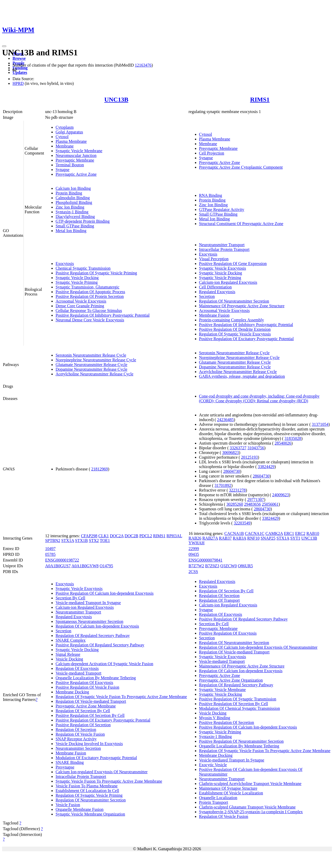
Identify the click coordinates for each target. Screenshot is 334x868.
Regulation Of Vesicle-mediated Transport (91, 701)
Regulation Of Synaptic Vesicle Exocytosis (235, 334)
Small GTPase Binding (75, 226)
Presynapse (65, 767)
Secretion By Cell (70, 598)
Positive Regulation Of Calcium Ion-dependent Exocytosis (105, 593)
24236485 (225, 420)
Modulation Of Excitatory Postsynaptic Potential (96, 758)
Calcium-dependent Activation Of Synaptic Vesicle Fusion (104, 664)
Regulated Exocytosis (217, 292)
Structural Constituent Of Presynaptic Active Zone (241, 224)
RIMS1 (260, 99)
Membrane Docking (72, 692)
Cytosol (62, 137)
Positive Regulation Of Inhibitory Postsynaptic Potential (103, 315)
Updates (20, 72)
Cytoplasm (65, 127)
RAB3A (240, 538)
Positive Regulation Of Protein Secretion (90, 296)
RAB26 (195, 538)
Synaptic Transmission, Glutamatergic (88, 287)
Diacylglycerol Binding (75, 217)
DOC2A (117, 536)
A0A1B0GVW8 (85, 566)
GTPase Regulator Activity (222, 209)
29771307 (255, 500)
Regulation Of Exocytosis (77, 668)
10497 (50, 549)
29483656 (252, 504)
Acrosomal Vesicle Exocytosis (81, 301)
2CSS (193, 572)
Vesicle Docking (69, 659)
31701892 (223, 485)
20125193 (249, 457)
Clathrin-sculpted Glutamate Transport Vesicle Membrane (247, 807)
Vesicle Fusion (68, 805)
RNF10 (254, 538)
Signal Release (68, 654)
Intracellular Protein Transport (224, 249)
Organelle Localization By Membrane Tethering (96, 678)
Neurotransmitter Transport (222, 245)
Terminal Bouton (70, 165)
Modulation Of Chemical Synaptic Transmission (240, 708)
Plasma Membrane (71, 141)
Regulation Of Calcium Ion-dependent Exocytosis (97, 626)
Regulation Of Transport (219, 600)
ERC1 (289, 533)
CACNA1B (234, 533)
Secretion (207, 296)
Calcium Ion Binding (73, 188)
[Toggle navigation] (4, 46)
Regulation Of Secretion (76, 730)
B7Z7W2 (196, 566)
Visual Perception (214, 259)
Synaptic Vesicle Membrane (79, 151)
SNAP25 (268, 538)
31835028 (293, 438)
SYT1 (295, 538)
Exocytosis (65, 264)
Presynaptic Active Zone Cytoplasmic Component (241, 167)
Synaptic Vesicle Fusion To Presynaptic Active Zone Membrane (109, 781)
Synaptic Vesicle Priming (77, 282)
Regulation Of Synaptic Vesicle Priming (89, 795)
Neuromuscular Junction (76, 155)
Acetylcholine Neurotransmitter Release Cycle (94, 374)
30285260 (235, 504)
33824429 (266, 467)
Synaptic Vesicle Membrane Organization (90, 814)
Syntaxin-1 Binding (72, 212)
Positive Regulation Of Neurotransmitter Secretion (241, 741)
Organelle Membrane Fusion (80, 809)
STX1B (82, 541)
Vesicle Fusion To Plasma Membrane (87, 786)
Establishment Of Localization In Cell (87, 791)
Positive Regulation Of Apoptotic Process (90, 292)
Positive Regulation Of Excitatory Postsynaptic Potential (246, 339)
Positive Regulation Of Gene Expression (233, 264)
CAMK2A (274, 533)
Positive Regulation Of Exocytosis (84, 683)
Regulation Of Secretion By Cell (83, 711)
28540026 (283, 443)
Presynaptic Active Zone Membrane (86, 706)
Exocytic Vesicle (213, 765)
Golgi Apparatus (69, 132)
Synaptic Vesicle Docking (77, 278)
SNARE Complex (71, 640)
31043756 (256, 448)
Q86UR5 (245, 566)
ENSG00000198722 (62, 560)
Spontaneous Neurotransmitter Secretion (90, 621)
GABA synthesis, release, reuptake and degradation (242, 376)
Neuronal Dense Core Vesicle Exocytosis (90, 320)
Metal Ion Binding (71, 231)
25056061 (270, 504)
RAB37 (225, 538)
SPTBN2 (53, 541)
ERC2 (300, 533)
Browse (19, 58)
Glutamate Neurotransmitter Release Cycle (91, 365)
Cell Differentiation (215, 287)
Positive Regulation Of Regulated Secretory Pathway (100, 645)
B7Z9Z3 (212, 566)
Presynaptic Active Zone (76, 174)
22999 (194, 549)
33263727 (238, 448)
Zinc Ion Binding (70, 207)
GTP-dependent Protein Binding (83, 221)
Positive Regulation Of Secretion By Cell (90, 715)
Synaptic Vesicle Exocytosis (223, 268)
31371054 (320, 424)
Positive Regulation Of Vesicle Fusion (87, 687)
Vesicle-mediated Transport (79, 673)
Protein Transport (214, 802)
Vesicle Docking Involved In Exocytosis (89, 744)
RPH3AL (174, 536)
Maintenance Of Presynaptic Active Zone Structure (242, 306)
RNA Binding (211, 195)
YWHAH (197, 543)
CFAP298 (89, 536)
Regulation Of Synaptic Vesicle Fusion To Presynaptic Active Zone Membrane (121, 697)
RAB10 (313, 533)
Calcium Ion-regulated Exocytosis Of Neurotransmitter (102, 772)
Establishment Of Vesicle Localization (231, 793)
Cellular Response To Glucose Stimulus (89, 311)
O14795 (106, 566)
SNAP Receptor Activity (76, 739)
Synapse (62, 170)
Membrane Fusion (214, 315)
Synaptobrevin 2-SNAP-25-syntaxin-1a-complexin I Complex (251, 812)
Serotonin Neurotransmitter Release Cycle (91, 355)
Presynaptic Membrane (75, 160)
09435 (194, 554)
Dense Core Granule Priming (80, 306)
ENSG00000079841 (206, 560)
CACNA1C (255, 533)
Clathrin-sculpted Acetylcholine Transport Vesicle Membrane (250, 784)
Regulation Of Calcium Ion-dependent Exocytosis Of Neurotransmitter (258, 647)
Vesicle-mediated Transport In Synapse (88, 603)
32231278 (237, 490)
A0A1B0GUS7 (58, 566)
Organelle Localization (218, 798)
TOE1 (105, 541)
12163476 (143, 65)
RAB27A (210, 538)
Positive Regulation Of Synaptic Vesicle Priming (96, 273)
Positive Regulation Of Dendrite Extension (235, 329)
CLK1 (104, 536)
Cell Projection (212, 153)
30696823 (230, 453)
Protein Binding (69, 193)
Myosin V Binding (215, 718)
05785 (50, 554)
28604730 (231, 471)
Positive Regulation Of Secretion (83, 725)
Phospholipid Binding (74, 202)
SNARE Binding (70, 762)
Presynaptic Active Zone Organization (231, 680)
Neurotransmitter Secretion (78, 748)
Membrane (65, 146)
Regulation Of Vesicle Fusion (80, 734)
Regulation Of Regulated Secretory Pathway (93, 636)
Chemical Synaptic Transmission (83, 268)
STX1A (68, 541)
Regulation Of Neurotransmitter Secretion (234, 301)
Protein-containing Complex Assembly (232, 320)
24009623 (281, 495)
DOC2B (131, 536)
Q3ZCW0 (228, 566)
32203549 (242, 523)
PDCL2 (146, 536)
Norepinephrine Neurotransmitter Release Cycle (96, 360)
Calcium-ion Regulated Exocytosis (228, 282)
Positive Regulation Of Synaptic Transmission (238, 699)
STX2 (94, 541)
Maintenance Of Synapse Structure (228, 788)
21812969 (100, 469)
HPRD (18, 83)
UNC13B (116, 99)
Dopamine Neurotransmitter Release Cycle (91, 369)
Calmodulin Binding (73, 198)
